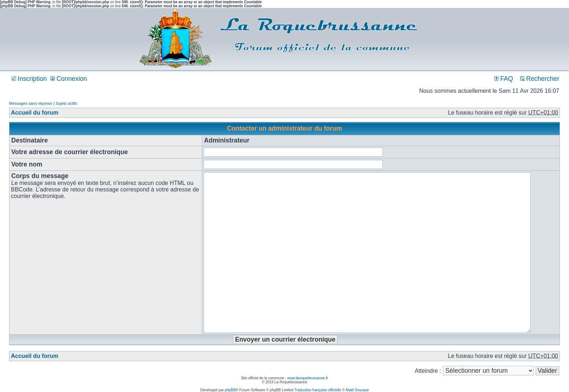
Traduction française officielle (318, 390)
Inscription (29, 79)
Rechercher (540, 79)
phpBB (230, 390)
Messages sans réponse (31, 103)
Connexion (69, 79)
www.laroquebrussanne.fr (308, 378)
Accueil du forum (35, 113)
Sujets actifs (66, 103)
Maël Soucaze (357, 390)
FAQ (504, 79)
